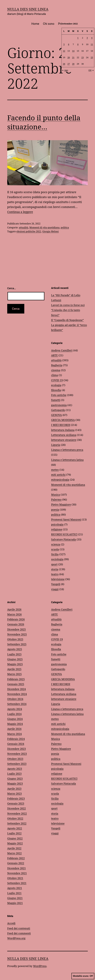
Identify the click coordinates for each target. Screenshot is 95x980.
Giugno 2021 (15, 898)
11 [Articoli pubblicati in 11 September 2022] (92, 44)
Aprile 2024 (14, 729)
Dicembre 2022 (16, 808)
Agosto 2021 (15, 888)
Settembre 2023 (17, 764)
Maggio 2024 (15, 724)
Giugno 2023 (15, 779)
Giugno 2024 (15, 719)
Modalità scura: (83, 976)
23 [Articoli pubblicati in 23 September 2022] (83, 57)
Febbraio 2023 (16, 798)
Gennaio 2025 (16, 684)
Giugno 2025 (15, 659)
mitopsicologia (60, 480)
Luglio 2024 (14, 714)
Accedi (11, 923)
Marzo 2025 (14, 674)
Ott (91, 70)
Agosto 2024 (15, 709)
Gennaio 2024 (16, 744)
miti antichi (58, 475)
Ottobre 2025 (15, 639)
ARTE (55, 355)
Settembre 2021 (17, 883)
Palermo (56, 500)
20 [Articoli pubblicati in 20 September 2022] (69, 57)
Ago (65, 70)
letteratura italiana (63, 430)
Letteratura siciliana (64, 435)
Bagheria (57, 365)
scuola (55, 549)
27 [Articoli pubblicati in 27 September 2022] (69, 64)
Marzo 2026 (14, 614)
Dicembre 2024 (16, 689)
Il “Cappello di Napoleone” (68, 320)
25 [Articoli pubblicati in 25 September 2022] (92, 57)
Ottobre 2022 (15, 818)
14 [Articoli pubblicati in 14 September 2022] (73, 51)
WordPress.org (16, 938)
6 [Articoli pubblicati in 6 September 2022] (69, 44)
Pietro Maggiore (61, 504)
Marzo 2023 (14, 794)
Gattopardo (58, 410)
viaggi (55, 589)
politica (65, 227)
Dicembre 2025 (16, 629)
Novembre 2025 (17, 634)
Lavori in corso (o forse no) (68, 305)
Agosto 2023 (15, 769)
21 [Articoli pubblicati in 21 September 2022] (73, 57)
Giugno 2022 (15, 838)
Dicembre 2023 (16, 749)
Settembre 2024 (17, 704)
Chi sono (49, 24)
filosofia (56, 390)
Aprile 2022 (14, 848)
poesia (55, 510)
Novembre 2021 (17, 873)
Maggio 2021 (15, 903)
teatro (55, 574)
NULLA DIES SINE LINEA (28, 9)
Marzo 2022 (14, 853)
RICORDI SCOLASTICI (64, 534)
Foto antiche (59, 395)
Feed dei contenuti (19, 928)
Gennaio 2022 (16, 863)
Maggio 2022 (15, 843)
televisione (58, 579)
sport (54, 564)
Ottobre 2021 (15, 878)
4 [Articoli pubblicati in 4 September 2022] (92, 38)
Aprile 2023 (14, 789)
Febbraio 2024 (16, 739)
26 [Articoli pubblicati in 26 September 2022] (64, 64)
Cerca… (11, 288)
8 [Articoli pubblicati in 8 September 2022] (78, 44)
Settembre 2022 (17, 823)
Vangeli (56, 584)
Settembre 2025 (17, 644)
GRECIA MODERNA (63, 420)
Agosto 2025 (15, 649)
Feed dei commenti (19, 933)
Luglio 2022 (14, 833)
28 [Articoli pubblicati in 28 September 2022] (73, 64)
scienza (56, 544)
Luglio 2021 (14, 893)
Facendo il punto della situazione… (44, 122)
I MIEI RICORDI (61, 425)
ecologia (56, 385)
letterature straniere (64, 440)
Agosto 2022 (15, 828)
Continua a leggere (20, 212)
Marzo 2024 (14, 734)
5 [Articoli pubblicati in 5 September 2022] (64, 44)
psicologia (57, 524)
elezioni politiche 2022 (29, 231)
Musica (56, 495)
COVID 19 (57, 380)
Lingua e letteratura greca (67, 450)
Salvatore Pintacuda (64, 539)
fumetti (56, 400)
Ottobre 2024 (15, 699)
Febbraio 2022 (16, 858)
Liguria (56, 445)
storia (55, 569)
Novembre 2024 (17, 694)
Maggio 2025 (15, 664)
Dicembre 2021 (16, 868)
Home (35, 24)
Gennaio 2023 (16, 803)
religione (57, 529)
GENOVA (57, 415)
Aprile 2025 (14, 669)
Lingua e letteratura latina (67, 460)
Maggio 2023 (15, 784)
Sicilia (55, 554)
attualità (24, 227)
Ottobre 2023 (15, 759)
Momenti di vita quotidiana (44, 227)
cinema (56, 370)
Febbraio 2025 (16, 679)
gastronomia (59, 405)
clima (55, 375)
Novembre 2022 (17, 813)
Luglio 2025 (14, 654)
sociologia (57, 559)
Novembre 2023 (17, 754)
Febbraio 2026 (16, 619)
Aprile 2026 (14, 609)
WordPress (40, 966)
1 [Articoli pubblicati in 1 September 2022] (78, 38)
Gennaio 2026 (16, 624)
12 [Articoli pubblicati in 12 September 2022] (64, 51)
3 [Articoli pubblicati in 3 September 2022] (87, 38)
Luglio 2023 (14, 774)
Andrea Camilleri (62, 350)
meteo (55, 470)
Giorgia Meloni (50, 231)
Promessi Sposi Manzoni (66, 519)
